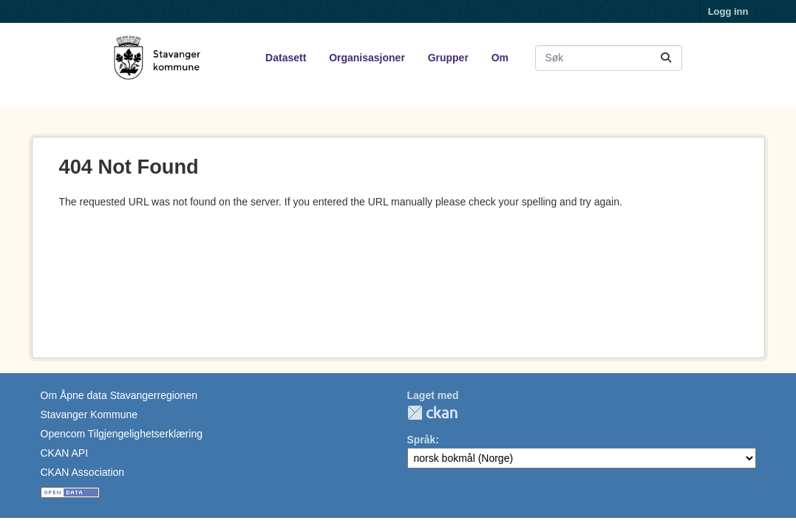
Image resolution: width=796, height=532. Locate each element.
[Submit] (666, 58)
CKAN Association (83, 472)
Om (500, 58)
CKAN (432, 413)
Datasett (286, 58)
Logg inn (728, 11)
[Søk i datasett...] (609, 58)
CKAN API (65, 453)
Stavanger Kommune (89, 415)
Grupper (448, 58)
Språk (422, 440)
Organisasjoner (367, 58)
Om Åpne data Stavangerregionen (119, 395)
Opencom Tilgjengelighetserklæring (122, 434)
